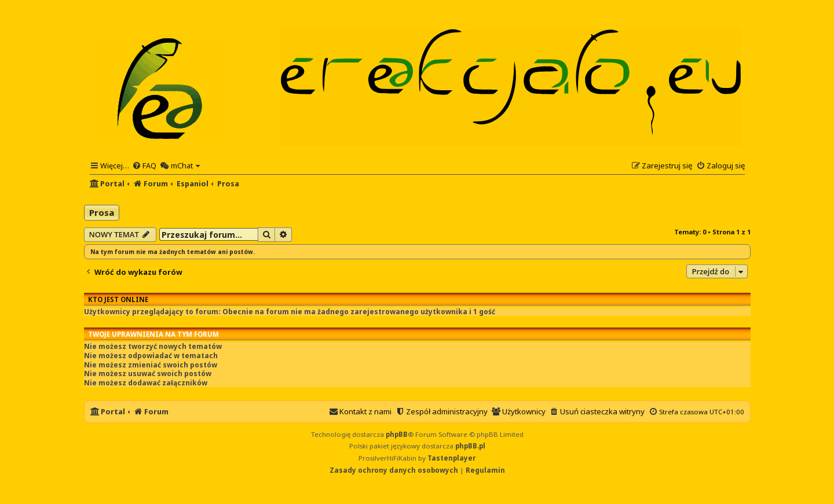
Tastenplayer (451, 458)
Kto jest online (118, 299)
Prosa (102, 212)
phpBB (397, 434)
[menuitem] (144, 165)
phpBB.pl (470, 446)
